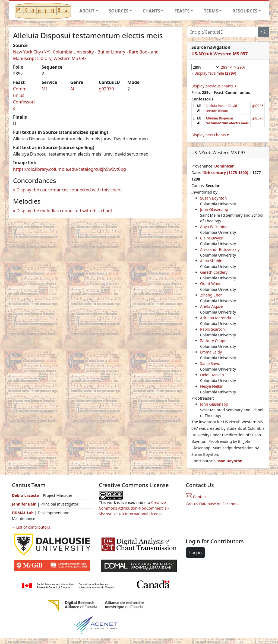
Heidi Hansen (212, 375)
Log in (195, 553)
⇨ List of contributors (31, 527)
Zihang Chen (211, 295)
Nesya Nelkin (212, 386)
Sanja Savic (210, 363)
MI (44, 89)
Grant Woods (212, 284)
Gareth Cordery (214, 272)
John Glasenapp (214, 209)
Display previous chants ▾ (214, 86)
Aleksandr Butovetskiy (220, 249)
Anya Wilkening (214, 227)
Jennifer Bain (25, 504)
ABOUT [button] (87, 11)
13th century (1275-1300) (225, 173)
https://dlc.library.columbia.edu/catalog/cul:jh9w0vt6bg (69, 169)
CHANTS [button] (151, 11)
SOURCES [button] (119, 11)
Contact (196, 497)
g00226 (258, 106)
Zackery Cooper (214, 341)
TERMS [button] (211, 11)
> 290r (240, 67)
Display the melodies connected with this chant (64, 211)
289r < (227, 67)
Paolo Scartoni (213, 329)
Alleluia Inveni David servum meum (221, 108)
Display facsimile (215, 73)
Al (72, 89)
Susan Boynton (213, 198)
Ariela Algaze (212, 306)
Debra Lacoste (25, 495)
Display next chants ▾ (210, 135)
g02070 (106, 89)
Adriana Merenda (216, 318)
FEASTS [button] (182, 11)
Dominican (224, 166)
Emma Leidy (211, 352)
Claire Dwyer (211, 238)
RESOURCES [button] (245, 11)
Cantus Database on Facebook (213, 504)
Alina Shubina (212, 261)
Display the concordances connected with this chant (69, 190)
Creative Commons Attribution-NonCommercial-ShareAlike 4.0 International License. (134, 508)
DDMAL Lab (23, 513)
